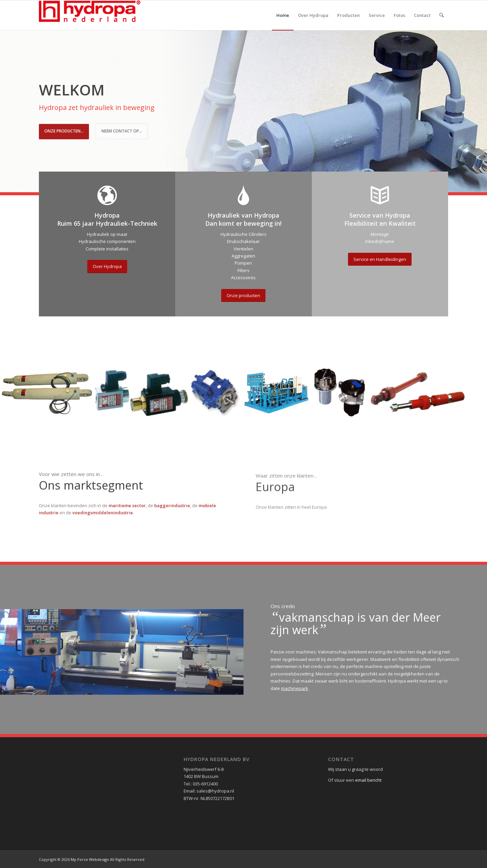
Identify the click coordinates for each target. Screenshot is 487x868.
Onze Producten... (64, 130)
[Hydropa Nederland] (90, 15)
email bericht (368, 780)
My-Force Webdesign (90, 859)
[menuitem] (283, 15)
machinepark (295, 688)
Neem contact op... (122, 130)
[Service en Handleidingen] (380, 259)
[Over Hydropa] (107, 266)
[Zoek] (442, 15)
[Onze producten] (243, 296)
